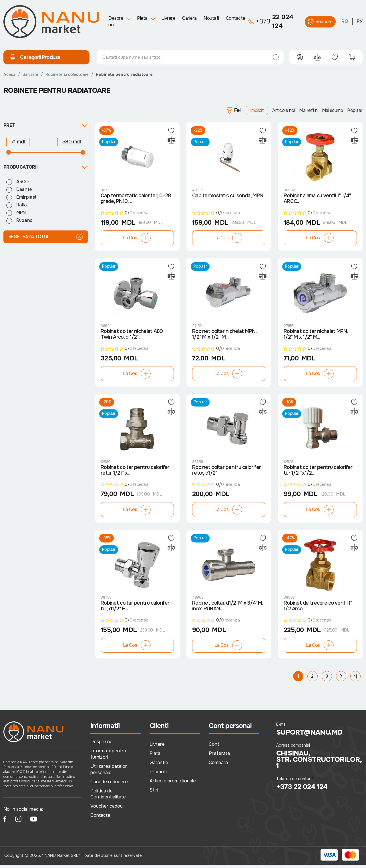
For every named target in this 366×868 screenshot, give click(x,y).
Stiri (154, 793)
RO (345, 21)
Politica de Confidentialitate (108, 797)
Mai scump (333, 110)
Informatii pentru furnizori (108, 757)
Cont (214, 747)
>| (355, 679)
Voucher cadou (107, 809)
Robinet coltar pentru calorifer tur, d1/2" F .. (135, 609)
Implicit (257, 110)
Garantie (159, 766)
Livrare (168, 18)
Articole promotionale (173, 784)
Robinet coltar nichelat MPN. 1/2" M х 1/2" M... (224, 336)
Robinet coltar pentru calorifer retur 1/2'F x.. (135, 473)
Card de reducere (109, 785)
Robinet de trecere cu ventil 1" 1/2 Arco (318, 609)
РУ (360, 21)
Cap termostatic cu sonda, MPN (228, 196)
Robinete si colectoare (67, 74)
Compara (218, 766)
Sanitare (30, 74)
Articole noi (284, 110)
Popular (355, 110)
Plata (142, 18)
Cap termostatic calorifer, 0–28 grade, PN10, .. (136, 199)
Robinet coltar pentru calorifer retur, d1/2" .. (227, 473)
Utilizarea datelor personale (109, 772)
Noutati (211, 18)
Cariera (189, 18)
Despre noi (116, 21)
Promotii (159, 775)
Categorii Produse (35, 57)
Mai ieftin (308, 110)
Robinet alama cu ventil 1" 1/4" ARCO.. (317, 199)
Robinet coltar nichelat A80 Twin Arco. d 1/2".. (132, 336)
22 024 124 (271, 22)
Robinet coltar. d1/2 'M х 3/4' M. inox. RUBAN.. (227, 609)
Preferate (219, 756)
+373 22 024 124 (302, 790)
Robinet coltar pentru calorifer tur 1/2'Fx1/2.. (318, 473)
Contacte (236, 18)
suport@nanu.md (309, 735)
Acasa (9, 74)
